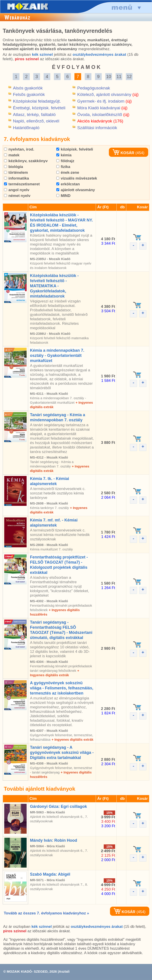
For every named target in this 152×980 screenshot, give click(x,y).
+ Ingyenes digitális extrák (72, 739)
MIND (63, 196)
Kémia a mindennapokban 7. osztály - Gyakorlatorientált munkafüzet (57, 356)
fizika (63, 167)
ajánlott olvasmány (76, 190)
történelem (16, 173)
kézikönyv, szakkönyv (26, 161)
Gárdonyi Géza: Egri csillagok (58, 806)
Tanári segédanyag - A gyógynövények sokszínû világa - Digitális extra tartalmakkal (62, 753)
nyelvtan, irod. (19, 149)
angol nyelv (17, 190)
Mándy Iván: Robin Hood (54, 840)
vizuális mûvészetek (77, 178)
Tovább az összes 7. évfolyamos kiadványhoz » (46, 913)
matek (12, 155)
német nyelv (17, 196)
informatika (16, 178)
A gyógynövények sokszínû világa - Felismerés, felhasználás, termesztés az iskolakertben (62, 688)
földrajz (65, 161)
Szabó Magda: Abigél (50, 874)
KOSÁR (123, 153)
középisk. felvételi (75, 149)
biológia (14, 167)
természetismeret (22, 184)
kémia (64, 155)
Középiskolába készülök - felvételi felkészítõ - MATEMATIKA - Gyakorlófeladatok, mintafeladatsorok (54, 286)
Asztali (64, 971)
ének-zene (68, 173)
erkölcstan (68, 184)
